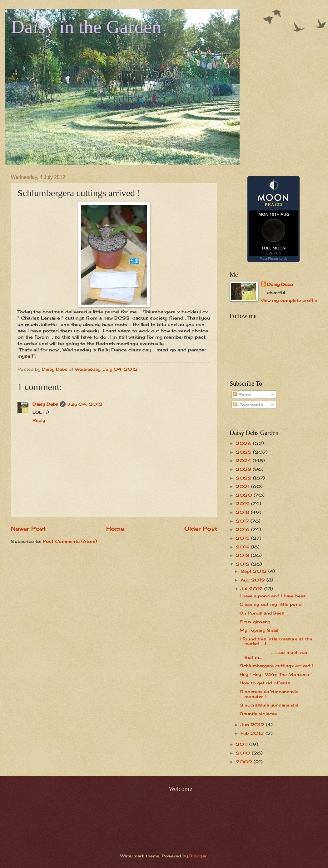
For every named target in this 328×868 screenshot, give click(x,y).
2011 (243, 744)
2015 (244, 538)
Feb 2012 (253, 733)
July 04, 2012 (85, 404)
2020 (245, 495)
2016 (244, 529)
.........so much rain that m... (274, 655)
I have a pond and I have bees (273, 596)
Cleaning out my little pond (271, 604)
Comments (248, 405)
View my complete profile (289, 300)
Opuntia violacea (258, 714)
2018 (243, 512)
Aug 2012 (253, 580)
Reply (39, 420)
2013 (243, 555)
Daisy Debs (45, 404)
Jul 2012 (252, 589)
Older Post (201, 528)
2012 (244, 564)
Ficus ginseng (255, 622)
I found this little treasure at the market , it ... (276, 641)
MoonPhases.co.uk (273, 258)
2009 (245, 762)
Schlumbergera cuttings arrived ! (276, 666)
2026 (244, 443)
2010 (244, 753)
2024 (244, 461)
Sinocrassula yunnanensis (269, 705)
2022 (244, 478)
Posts (242, 394)
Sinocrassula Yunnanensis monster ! (269, 694)
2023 (244, 469)
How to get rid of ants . (266, 683)
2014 (243, 547)
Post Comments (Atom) (70, 541)
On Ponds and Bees (262, 613)
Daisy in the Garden (86, 27)
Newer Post (28, 528)
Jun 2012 (253, 725)
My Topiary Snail (259, 630)
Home (115, 528)
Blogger (198, 856)
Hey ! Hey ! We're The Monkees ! (276, 674)
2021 (244, 486)
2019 (244, 504)
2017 (243, 521)
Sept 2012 (254, 571)
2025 (244, 452)
